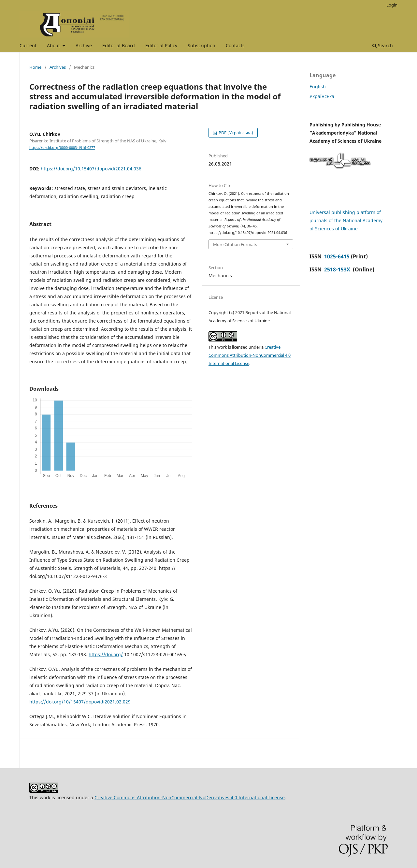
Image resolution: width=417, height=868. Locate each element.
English (318, 87)
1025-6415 (337, 256)
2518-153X (338, 269)
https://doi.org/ (106, 654)
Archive (84, 45)
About (54, 45)
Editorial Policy (161, 45)
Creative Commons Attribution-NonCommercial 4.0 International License (250, 355)
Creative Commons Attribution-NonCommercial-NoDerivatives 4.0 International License (190, 797)
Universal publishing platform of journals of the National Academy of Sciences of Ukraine (346, 220)
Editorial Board (119, 45)
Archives (58, 67)
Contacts (235, 45)
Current (28, 45)
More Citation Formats (235, 244)
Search (383, 45)
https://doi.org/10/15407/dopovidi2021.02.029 (80, 702)
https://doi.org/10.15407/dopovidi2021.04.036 (91, 169)
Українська (322, 96)
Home (35, 67)
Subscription (201, 45)
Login (392, 5)
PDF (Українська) (235, 133)
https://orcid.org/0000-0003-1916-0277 (62, 148)
